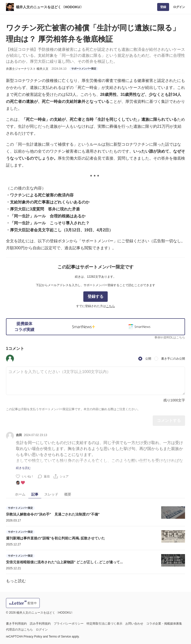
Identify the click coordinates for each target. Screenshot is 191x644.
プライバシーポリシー (69, 624)
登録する (95, 296)
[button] (10, 359)
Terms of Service (60, 637)
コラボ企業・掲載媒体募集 (164, 624)
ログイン (179, 7)
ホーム (20, 494)
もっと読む (16, 581)
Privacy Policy (33, 637)
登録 (163, 7)
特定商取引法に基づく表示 (104, 624)
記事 (35, 494)
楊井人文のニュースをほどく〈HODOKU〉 (50, 7)
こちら (110, 306)
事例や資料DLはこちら (170, 337)
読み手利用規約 (40, 624)
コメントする (169, 420)
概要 (68, 494)
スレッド (51, 494)
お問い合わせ (134, 624)
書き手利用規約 (16, 624)
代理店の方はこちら (19, 630)
